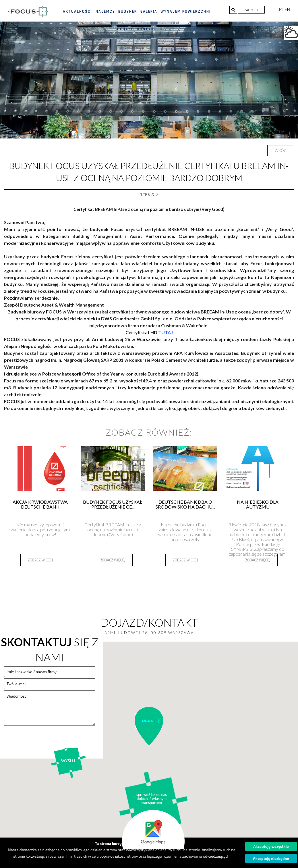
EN (287, 9)
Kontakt (147, 29)
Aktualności (78, 11)
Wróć (281, 151)
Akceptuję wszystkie (271, 846)
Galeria (149, 11)
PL (282, 9)
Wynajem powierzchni (186, 11)
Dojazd (126, 29)
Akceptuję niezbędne (271, 858)
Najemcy (105, 11)
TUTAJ (166, 332)
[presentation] (48, 742)
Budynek (128, 11)
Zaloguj (251, 10)
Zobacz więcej (40, 560)
